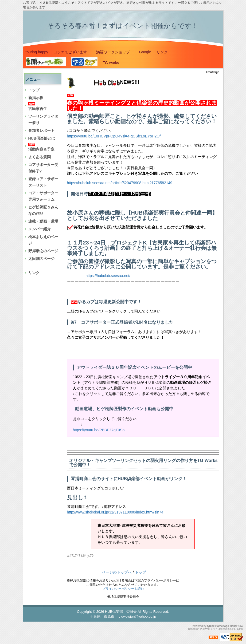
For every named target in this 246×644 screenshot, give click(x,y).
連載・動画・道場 (43, 221)
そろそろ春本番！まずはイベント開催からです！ (123, 26)
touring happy (37, 52)
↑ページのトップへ (116, 572)
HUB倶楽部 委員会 (121, 612)
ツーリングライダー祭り (43, 120)
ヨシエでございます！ (72, 52)
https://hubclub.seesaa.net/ (108, 276)
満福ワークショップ (115, 52)
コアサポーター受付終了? (43, 168)
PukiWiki (205, 629)
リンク (162, 52)
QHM (240, 629)
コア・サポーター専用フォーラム (43, 196)
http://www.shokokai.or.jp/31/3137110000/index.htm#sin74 (115, 512)
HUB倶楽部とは (42, 138)
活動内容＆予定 (41, 149)
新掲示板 (36, 98)
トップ (34, 90)
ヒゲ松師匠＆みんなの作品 (43, 210)
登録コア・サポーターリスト (43, 182)
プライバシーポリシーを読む (123, 589)
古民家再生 (38, 109)
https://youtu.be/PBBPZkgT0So (101, 430)
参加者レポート (41, 131)
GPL (233, 629)
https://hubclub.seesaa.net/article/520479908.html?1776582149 (120, 183)
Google (145, 52)
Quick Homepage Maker (222, 626)
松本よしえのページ (43, 240)
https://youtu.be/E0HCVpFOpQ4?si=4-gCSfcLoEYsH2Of (114, 136)
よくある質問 (40, 157)
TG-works (111, 63)
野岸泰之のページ (43, 251)
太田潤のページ (41, 259)
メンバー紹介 (40, 229)
